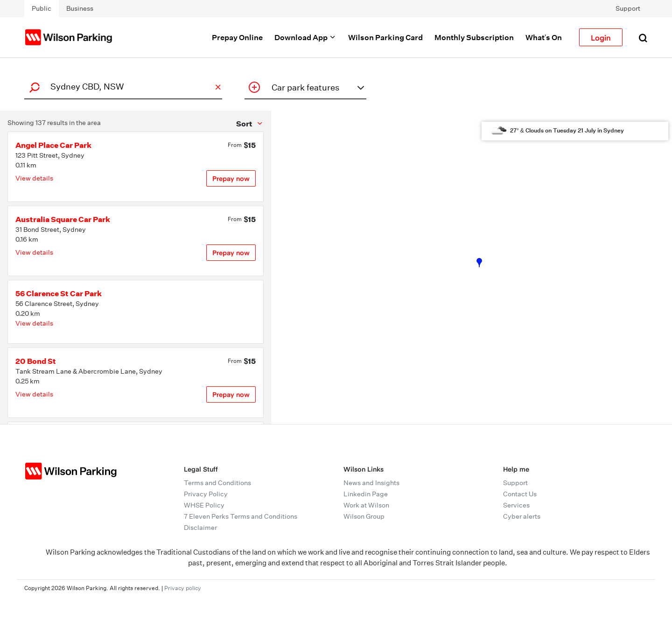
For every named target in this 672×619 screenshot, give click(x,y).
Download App (305, 37)
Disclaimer (200, 528)
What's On (544, 37)
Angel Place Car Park (53, 145)
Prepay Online (237, 37)
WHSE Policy (204, 505)
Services (516, 505)
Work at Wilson (366, 505)
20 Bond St (36, 361)
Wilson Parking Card (385, 37)
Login (601, 37)
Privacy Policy (206, 494)
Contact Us (520, 494)
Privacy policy (183, 588)
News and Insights (371, 483)
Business (80, 8)
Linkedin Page (366, 494)
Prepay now (231, 178)
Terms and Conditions (217, 483)
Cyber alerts (522, 516)
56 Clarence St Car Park (59, 293)
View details (34, 178)
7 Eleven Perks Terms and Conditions (241, 516)
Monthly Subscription (474, 37)
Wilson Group (364, 516)
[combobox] (122, 87)
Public (42, 8)
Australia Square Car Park (63, 219)
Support (628, 8)
